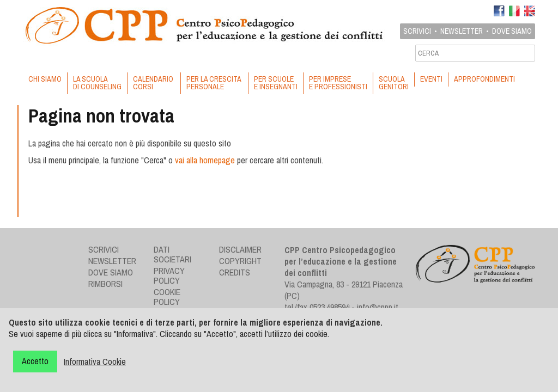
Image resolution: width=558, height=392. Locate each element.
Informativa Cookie (95, 361)
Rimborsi (105, 284)
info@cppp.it (378, 307)
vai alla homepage (205, 160)
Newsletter (462, 31)
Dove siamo (512, 31)
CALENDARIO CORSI (154, 83)
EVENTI (431, 79)
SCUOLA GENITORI (394, 83)
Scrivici (417, 31)
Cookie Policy (167, 297)
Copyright (240, 261)
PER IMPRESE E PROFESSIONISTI (338, 83)
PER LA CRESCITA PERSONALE (214, 83)
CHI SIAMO (45, 79)
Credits (235, 272)
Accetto (35, 361)
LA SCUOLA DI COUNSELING (97, 83)
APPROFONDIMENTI (484, 79)
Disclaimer (240, 249)
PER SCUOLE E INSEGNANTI (276, 83)
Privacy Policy (169, 275)
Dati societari (172, 254)
